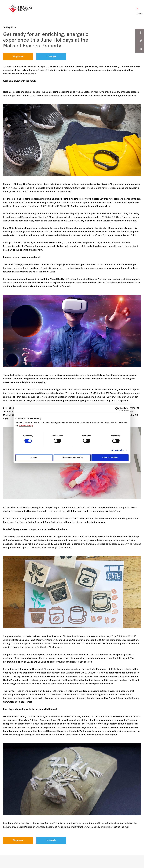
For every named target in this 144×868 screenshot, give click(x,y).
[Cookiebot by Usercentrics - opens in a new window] (117, 409)
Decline (34, 458)
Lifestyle (51, 57)
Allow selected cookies (72, 458)
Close (138, 14)
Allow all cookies (110, 458)
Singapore (18, 57)
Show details (118, 450)
